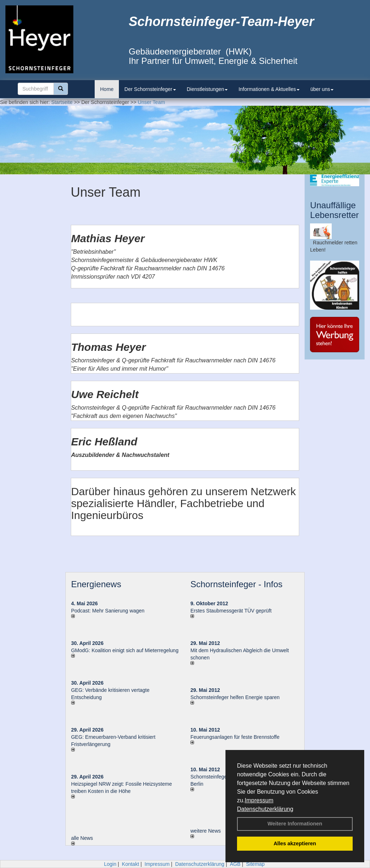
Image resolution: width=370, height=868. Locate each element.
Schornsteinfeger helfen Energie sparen (235, 697)
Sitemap (255, 864)
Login (110, 864)
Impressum (259, 800)
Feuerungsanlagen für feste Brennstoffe (235, 737)
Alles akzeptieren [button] (295, 843)
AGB (235, 864)
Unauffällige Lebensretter (334, 210)
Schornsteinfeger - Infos (236, 584)
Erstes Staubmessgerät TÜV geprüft (231, 611)
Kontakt (130, 864)
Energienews (96, 584)
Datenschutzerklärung (265, 809)
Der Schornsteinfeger (150, 89)
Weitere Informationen (295, 824)
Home (107, 89)
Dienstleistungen (207, 89)
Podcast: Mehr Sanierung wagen (108, 611)
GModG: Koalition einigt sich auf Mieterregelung (125, 650)
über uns (322, 89)
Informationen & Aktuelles (269, 89)
